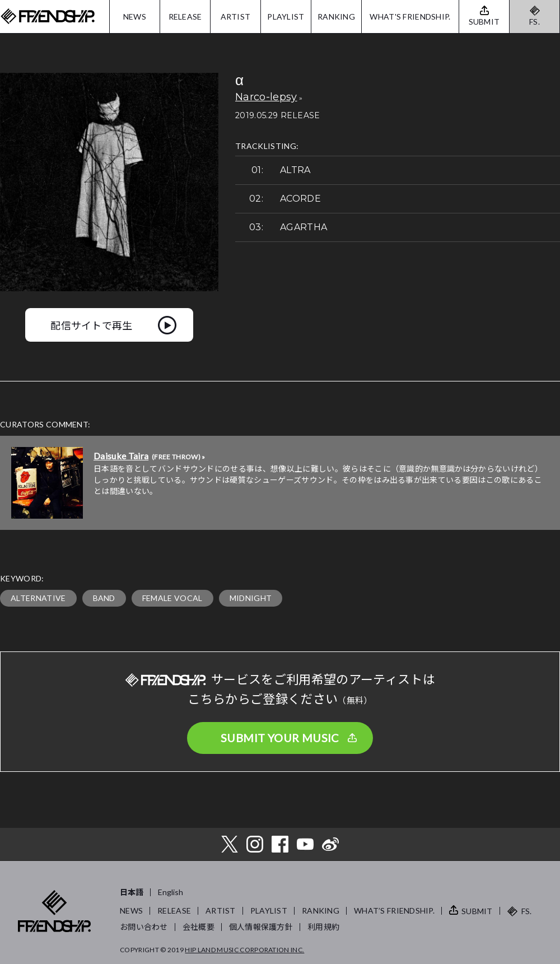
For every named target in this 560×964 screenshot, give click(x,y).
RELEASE (185, 17)
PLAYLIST (286, 17)
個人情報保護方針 (261, 927)
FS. (535, 22)
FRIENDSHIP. (48, 17)
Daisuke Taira (121, 456)
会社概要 (199, 927)
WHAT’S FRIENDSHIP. (394, 911)
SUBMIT (477, 911)
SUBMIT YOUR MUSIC (280, 738)
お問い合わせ (144, 927)
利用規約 (323, 927)
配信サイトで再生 (92, 325)
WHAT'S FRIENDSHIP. (410, 17)
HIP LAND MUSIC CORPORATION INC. (244, 950)
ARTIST (236, 17)
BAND (104, 598)
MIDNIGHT (251, 598)
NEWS (135, 17)
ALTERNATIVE (38, 598)
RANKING (336, 17)
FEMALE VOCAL (172, 598)
